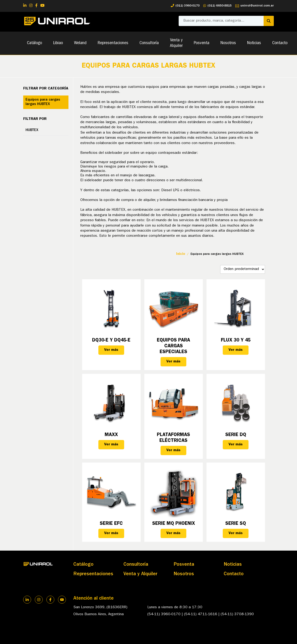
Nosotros (228, 43)
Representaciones (113, 43)
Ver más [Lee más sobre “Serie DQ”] (236, 445)
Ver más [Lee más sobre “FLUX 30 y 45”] (236, 350)
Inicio (181, 254)
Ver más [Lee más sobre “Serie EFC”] (111, 533)
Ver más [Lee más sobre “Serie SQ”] (236, 533)
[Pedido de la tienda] (243, 269)
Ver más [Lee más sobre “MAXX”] (111, 445)
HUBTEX (32, 130)
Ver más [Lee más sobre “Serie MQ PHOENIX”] (173, 533)
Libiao (58, 43)
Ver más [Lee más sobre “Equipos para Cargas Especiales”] (173, 362)
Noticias (254, 43)
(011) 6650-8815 (217, 6)
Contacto (280, 43)
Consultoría (149, 43)
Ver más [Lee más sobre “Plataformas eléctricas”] (173, 450)
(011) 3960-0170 (185, 6)
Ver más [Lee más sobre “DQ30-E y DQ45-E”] (111, 350)
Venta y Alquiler (176, 43)
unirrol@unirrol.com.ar (255, 6)
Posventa (202, 43)
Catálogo (34, 43)
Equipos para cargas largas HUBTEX (43, 102)
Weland (80, 43)
